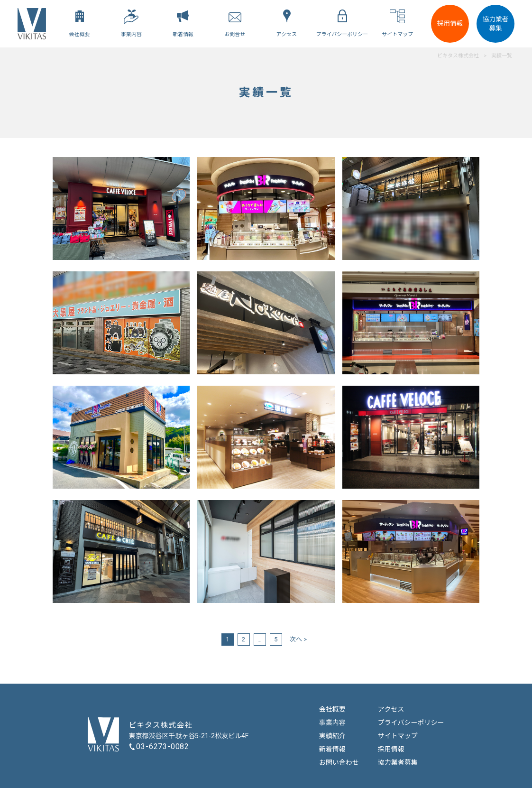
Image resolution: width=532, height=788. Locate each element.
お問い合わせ (339, 762)
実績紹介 (332, 736)
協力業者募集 (495, 23)
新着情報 (332, 749)
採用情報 (450, 23)
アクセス (391, 709)
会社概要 (332, 709)
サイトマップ (398, 736)
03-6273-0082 (163, 746)
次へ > (298, 639)
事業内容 (332, 723)
